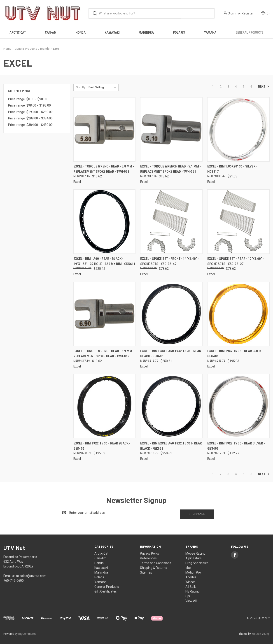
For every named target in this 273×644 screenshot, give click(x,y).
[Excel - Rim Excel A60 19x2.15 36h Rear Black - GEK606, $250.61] (171, 314)
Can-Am (51, 33)
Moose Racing (195, 552)
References (148, 557)
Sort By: (81, 87)
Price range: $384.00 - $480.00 (30, 125)
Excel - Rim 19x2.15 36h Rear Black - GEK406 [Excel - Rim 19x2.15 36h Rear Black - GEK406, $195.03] (102, 446)
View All (191, 599)
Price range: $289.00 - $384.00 (30, 118)
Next (264, 86)
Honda (81, 33)
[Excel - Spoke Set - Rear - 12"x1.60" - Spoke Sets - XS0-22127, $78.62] (238, 222)
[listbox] (103, 87)
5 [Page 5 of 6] (244, 87)
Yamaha (210, 33)
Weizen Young (261, 632)
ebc (188, 566)
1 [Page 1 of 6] (213, 87)
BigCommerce (27, 632)
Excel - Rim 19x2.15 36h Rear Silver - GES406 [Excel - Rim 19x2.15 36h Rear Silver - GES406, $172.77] (236, 446)
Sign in (233, 13)
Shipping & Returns (154, 566)
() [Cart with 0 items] (265, 13)
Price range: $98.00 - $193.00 (29, 105)
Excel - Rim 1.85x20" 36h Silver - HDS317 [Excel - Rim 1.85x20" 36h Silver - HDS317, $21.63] (232, 169)
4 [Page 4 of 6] (236, 87)
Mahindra (146, 33)
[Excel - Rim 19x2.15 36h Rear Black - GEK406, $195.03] (105, 406)
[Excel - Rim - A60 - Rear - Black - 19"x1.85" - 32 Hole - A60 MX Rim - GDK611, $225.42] (105, 222)
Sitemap (146, 571)
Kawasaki (112, 33)
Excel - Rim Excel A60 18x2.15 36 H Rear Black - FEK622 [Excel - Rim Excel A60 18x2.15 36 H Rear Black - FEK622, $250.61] (171, 446)
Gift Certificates (106, 590)
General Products (250, 33)
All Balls (191, 585)
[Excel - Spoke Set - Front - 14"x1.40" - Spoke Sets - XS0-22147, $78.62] (171, 222)
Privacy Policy (150, 552)
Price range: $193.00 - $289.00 (30, 112)
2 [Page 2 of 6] (221, 87)
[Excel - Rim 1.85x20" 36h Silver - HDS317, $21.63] (238, 129)
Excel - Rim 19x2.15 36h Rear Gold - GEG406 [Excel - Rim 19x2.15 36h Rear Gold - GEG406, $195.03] (235, 354)
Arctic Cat (18, 33)
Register (248, 13)
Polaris (179, 33)
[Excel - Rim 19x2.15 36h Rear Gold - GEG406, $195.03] (238, 314)
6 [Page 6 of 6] (251, 87)
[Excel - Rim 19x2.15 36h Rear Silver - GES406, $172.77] (238, 406)
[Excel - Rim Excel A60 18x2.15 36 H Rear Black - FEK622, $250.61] (171, 406)
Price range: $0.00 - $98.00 (28, 99)
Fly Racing (192, 590)
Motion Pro (193, 571)
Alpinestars (194, 557)
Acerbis (191, 576)
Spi (188, 595)
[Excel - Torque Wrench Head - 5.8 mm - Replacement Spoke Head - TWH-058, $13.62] (105, 129)
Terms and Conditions (156, 561)
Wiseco (190, 580)
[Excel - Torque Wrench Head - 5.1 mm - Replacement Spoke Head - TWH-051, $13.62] (171, 129)
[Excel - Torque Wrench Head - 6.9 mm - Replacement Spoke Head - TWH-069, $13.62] (105, 314)
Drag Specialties (197, 561)
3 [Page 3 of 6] (228, 87)
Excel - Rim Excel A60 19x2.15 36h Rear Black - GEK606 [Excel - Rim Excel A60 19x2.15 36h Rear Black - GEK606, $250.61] (171, 354)
